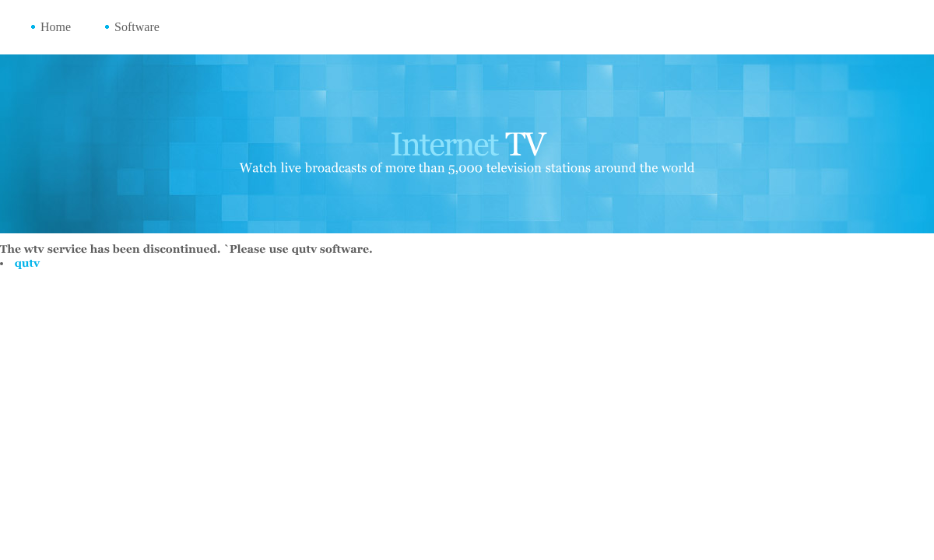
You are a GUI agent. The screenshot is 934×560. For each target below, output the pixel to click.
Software (137, 27)
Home (56, 27)
